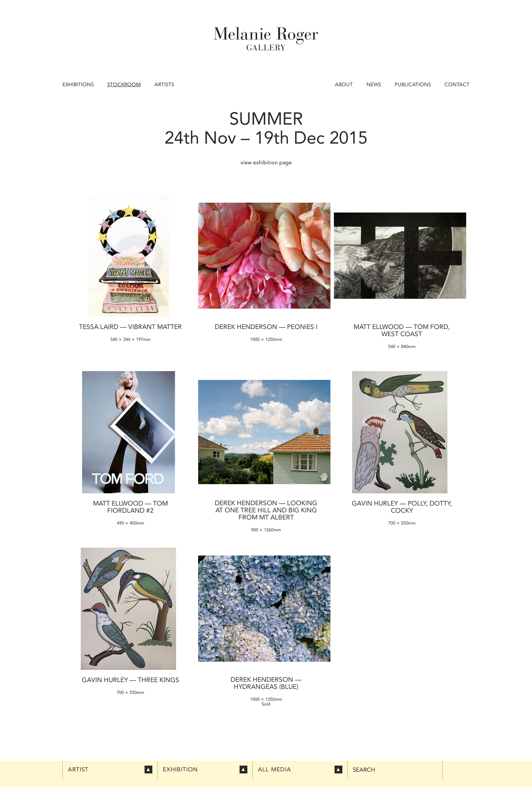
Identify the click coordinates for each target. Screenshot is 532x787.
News (374, 85)
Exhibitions (78, 85)
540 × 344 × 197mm (130, 339)
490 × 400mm (130, 523)
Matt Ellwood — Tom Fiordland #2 (130, 507)
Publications (413, 85)
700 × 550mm (402, 523)
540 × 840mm (402, 346)
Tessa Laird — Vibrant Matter (130, 327)
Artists (164, 85)
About (344, 85)
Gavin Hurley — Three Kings (130, 680)
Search (364, 770)
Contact (457, 85)
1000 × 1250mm (266, 339)
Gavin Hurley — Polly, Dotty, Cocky (402, 507)
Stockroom (124, 85)
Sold (266, 704)
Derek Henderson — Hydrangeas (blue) (266, 683)
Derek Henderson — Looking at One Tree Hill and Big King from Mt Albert (266, 510)
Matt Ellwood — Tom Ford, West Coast (402, 330)
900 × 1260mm (266, 530)
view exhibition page (266, 162)
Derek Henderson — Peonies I (266, 327)
